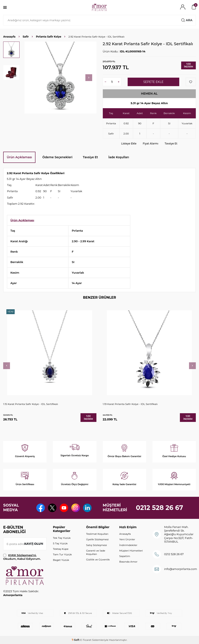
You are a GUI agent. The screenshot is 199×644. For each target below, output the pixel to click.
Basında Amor (128, 562)
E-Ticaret (86, 640)
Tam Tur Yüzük (62, 554)
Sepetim (125, 556)
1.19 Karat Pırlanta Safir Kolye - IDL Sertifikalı (130, 404)
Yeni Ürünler (127, 539)
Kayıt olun (34, 544)
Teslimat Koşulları (97, 534)
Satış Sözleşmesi (96, 545)
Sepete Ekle (153, 82)
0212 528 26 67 (160, 508)
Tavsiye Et (171, 143)
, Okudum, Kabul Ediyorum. (22, 557)
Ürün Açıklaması (19, 157)
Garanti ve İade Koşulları (96, 552)
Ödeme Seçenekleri (57, 157)
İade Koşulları (119, 157)
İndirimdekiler (128, 545)
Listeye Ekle (129, 143)
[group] (60, 78)
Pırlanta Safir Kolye (49, 37)
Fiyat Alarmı (150, 143)
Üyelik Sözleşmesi (97, 539)
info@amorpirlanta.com (181, 569)
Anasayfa (9, 37)
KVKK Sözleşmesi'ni (22, 555)
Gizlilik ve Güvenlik (98, 559)
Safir (26, 37)
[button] (89, 78)
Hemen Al (149, 94)
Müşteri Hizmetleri (131, 551)
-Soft (76, 640)
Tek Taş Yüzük (62, 538)
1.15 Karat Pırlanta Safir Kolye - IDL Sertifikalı (31, 404)
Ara (187, 20)
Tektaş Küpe (61, 549)
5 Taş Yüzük (60, 543)
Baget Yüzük (61, 560)
